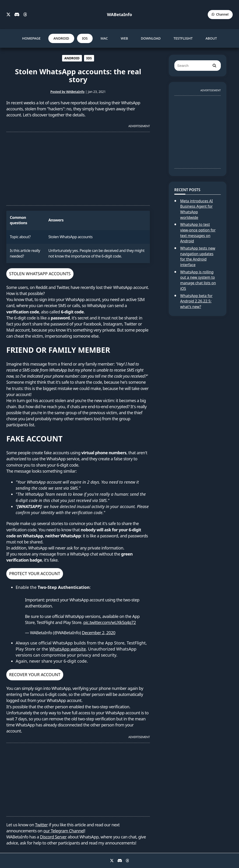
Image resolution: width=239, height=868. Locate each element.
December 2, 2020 (98, 633)
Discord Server (53, 837)
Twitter (41, 825)
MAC (104, 38)
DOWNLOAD (151, 38)
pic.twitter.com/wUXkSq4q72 (110, 622)
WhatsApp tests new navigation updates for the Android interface (198, 256)
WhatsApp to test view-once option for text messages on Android (198, 233)
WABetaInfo (119, 14)
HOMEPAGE (31, 38)
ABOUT (211, 38)
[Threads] (25, 15)
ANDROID (61, 38)
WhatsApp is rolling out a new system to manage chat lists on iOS (198, 280)
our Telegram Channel (64, 831)
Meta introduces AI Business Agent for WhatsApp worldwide (197, 209)
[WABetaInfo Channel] (220, 15)
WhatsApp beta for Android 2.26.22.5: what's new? (196, 301)
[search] (214, 66)
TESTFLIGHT (183, 38)
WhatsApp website (68, 649)
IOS (85, 38)
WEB (124, 38)
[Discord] (17, 15)
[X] (8, 15)
